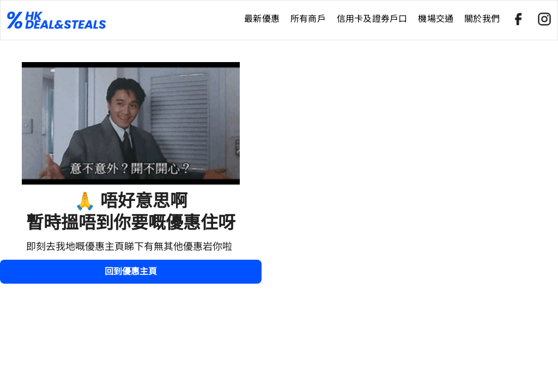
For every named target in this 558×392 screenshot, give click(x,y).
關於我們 (482, 19)
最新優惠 (262, 19)
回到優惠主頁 (131, 271)
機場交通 (436, 19)
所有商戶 (308, 19)
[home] (120, 20)
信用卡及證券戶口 (372, 19)
